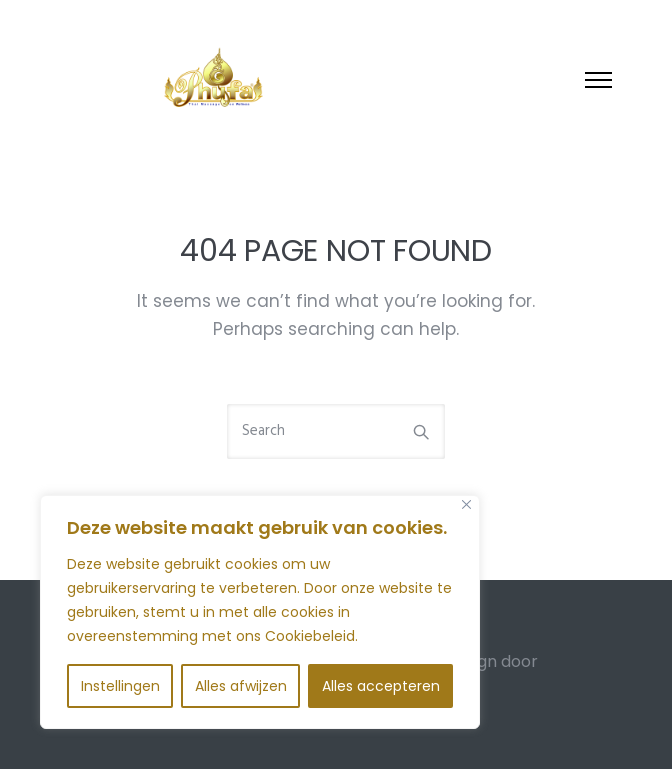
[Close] (466, 504)
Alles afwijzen (241, 686)
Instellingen (120, 686)
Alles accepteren (381, 686)
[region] (260, 612)
